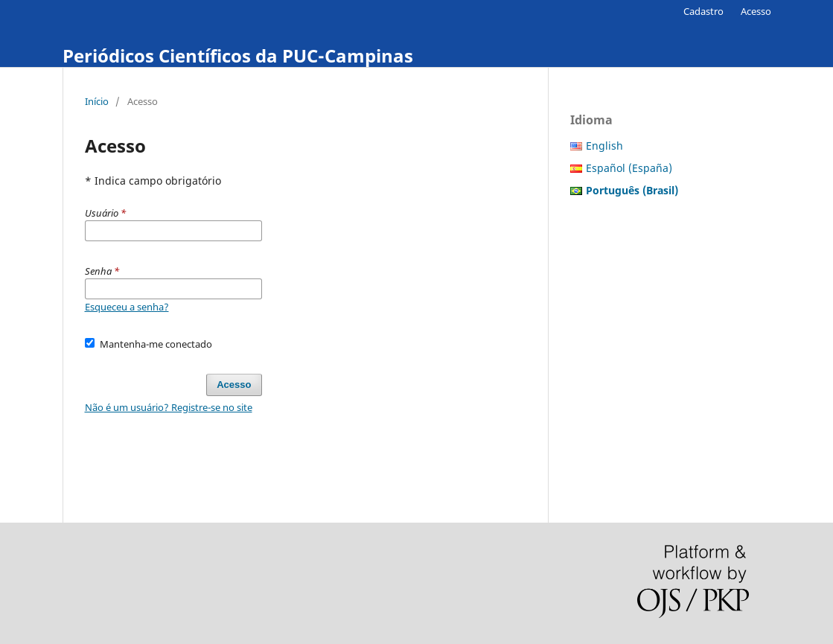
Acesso (756, 11)
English (604, 146)
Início (97, 101)
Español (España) (629, 168)
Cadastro (703, 11)
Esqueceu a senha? (127, 307)
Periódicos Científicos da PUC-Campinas (238, 55)
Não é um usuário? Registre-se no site (169, 407)
